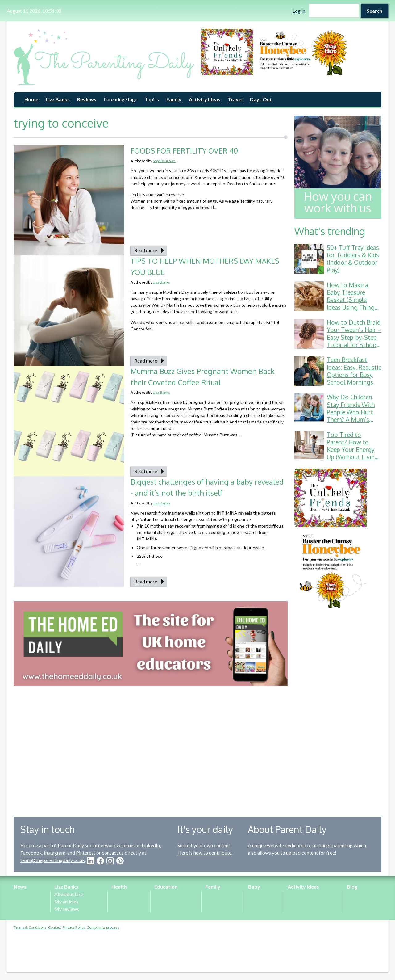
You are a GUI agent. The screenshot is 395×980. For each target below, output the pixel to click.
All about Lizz (69, 894)
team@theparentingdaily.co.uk (53, 860)
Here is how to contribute (204, 853)
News (20, 887)
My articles (66, 901)
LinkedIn (151, 845)
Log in (299, 11)
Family (174, 99)
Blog (352, 887)
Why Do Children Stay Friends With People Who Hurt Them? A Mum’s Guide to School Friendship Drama (351, 416)
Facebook (31, 853)
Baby (254, 887)
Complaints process (103, 927)
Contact (55, 927)
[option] (291, 52)
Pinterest (86, 853)
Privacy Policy (74, 927)
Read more (146, 250)
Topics (152, 99)
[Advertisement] (338, 708)
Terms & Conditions (30, 927)
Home (31, 99)
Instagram (55, 853)
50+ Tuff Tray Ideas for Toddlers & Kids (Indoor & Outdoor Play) (353, 259)
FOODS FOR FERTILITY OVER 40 (185, 151)
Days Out (261, 99)
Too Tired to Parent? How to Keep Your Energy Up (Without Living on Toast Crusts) (353, 450)
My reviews (67, 909)
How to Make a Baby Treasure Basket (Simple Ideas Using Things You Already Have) (352, 300)
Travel (235, 99)
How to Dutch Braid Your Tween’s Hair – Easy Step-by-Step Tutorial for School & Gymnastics (354, 337)
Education (166, 887)
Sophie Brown (164, 161)
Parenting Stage (121, 99)
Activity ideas (205, 99)
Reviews (87, 99)
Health (119, 887)
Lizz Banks (58, 99)
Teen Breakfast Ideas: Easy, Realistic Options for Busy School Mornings (354, 371)
